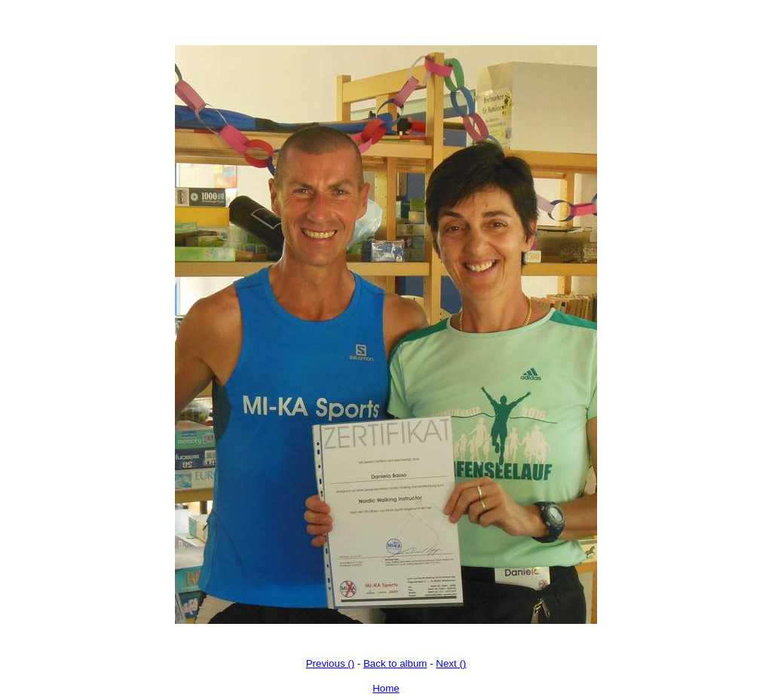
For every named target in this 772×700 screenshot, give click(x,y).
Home (386, 688)
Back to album (395, 663)
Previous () (330, 663)
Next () (451, 663)
